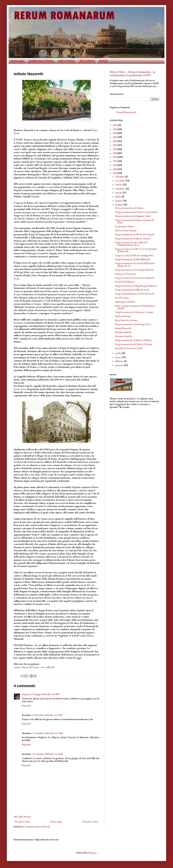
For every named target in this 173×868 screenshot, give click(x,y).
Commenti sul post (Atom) (37, 827)
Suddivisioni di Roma (41, 61)
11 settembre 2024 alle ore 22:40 (48, 733)
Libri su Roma (67, 61)
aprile (118, 353)
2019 (115, 153)
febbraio (120, 361)
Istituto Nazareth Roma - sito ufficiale (34, 667)
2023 (115, 137)
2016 (115, 165)
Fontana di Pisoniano (125, 274)
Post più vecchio (91, 822)
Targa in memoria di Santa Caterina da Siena (134, 221)
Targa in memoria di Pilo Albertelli (132, 259)
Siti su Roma (87, 61)
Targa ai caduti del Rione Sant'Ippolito (134, 256)
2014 (115, 173)
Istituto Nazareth (123, 328)
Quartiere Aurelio (124, 336)
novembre (121, 181)
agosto (119, 193)
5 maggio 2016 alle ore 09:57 (46, 694)
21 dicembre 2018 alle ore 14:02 (47, 715)
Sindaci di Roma (123, 316)
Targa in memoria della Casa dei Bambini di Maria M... (136, 250)
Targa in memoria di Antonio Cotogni (134, 312)
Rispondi (26, 706)
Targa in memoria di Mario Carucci (132, 239)
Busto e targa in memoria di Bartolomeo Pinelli (135, 307)
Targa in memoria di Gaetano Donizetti (135, 278)
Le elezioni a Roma (124, 226)
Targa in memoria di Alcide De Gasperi (134, 235)
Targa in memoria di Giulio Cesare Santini (136, 212)
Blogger (92, 853)
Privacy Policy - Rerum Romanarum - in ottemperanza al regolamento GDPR (132, 74)
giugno (119, 201)
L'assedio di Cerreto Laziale (129, 348)
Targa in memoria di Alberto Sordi (132, 290)
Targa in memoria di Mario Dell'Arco (133, 340)
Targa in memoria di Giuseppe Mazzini (134, 270)
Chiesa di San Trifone (126, 231)
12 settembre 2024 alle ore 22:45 (48, 754)
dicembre (120, 177)
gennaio (120, 365)
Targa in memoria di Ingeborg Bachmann (136, 286)
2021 (115, 145)
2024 (115, 133)
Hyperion (27, 694)
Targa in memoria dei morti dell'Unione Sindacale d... (135, 265)
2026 (115, 125)
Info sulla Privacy (22, 817)
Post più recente (22, 822)
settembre (120, 189)
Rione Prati (20, 389)
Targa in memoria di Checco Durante (134, 344)
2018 (115, 157)
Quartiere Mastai (123, 332)
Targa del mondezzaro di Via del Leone (135, 294)
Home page (17, 61)
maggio (119, 205)
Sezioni (104, 61)
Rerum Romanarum (126, 112)
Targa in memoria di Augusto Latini (133, 216)
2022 (115, 141)
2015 (115, 169)
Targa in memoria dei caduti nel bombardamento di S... (131, 244)
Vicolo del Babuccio (125, 282)
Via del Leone (122, 298)
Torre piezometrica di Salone (129, 208)
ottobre (119, 185)
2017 (115, 161)
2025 (115, 129)
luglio (119, 197)
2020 (115, 149)
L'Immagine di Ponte (125, 302)
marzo (119, 357)
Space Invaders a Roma (126, 320)
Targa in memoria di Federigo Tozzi (133, 324)
